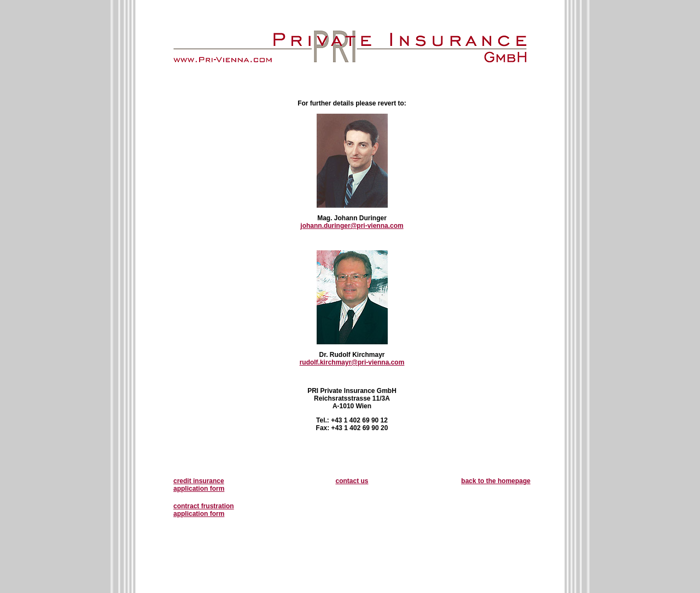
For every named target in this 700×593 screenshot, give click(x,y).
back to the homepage (496, 481)
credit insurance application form (199, 485)
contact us (352, 481)
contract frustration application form (204, 510)
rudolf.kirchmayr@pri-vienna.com (352, 362)
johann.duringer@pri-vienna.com (352, 226)
